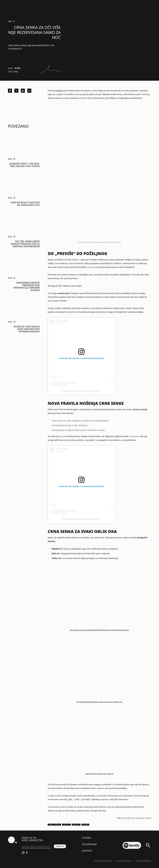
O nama (87, 838)
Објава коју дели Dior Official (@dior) (81, 519)
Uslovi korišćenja (143, 861)
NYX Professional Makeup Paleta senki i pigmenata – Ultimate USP (99, 702)
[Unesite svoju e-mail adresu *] (36, 846)
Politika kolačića (124, 861)
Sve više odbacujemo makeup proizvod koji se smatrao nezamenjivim (25, 244)
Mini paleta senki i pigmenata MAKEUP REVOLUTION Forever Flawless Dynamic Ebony (99, 630)
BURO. (18, 68)
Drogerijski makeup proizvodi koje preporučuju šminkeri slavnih (27, 286)
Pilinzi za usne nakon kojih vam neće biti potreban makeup (27, 329)
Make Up (11, 21)
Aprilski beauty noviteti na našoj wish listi (25, 204)
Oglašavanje (89, 844)
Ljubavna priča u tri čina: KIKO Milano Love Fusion (24, 165)
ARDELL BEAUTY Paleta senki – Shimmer (99, 774)
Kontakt (87, 851)
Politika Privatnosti (103, 861)
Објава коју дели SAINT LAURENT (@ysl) (81, 391)
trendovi (59, 91)
